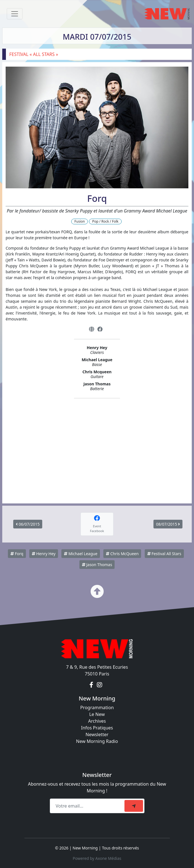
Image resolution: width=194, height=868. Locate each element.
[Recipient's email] (88, 806)
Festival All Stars (164, 554)
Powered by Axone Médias (97, 858)
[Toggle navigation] (15, 14)
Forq (17, 554)
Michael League (81, 554)
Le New (97, 714)
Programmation (97, 707)
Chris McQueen (122, 554)
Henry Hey (44, 554)
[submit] (134, 806)
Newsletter (97, 734)
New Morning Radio (97, 741)
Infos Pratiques (97, 728)
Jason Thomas (97, 565)
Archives (97, 721)
